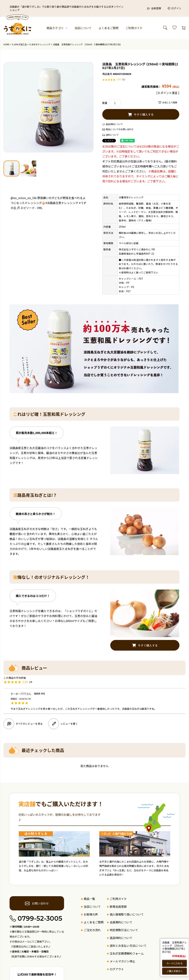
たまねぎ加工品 (19, 44)
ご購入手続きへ (175, 971)
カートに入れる (175, 963)
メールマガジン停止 (122, 961)
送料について (112, 135)
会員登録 (154, 8)
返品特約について (114, 124)
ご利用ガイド (134, 28)
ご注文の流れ (92, 930)
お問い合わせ (37, 903)
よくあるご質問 (108, 28)
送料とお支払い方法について (128, 946)
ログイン (174, 8)
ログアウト (117, 969)
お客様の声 (91, 914)
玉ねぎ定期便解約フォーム (127, 953)
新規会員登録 (118, 906)
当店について (83, 28)
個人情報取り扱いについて (127, 914)
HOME (6, 44)
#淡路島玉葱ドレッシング (62, 203)
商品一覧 (89, 899)
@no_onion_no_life (24, 198)
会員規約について (121, 922)
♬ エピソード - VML (30, 208)
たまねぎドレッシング (40, 44)
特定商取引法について (124, 930)
